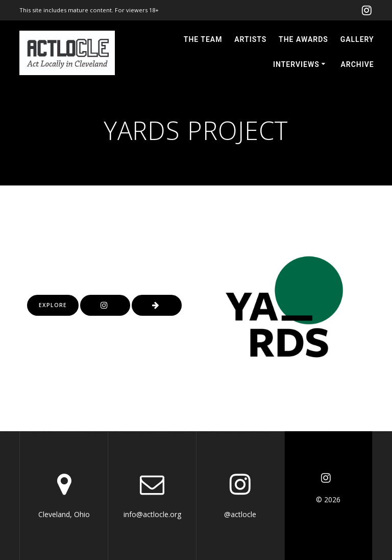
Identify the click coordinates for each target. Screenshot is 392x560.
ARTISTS (250, 39)
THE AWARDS (303, 39)
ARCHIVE (357, 64)
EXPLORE (53, 305)
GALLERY (357, 39)
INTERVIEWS (296, 64)
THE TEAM (203, 39)
